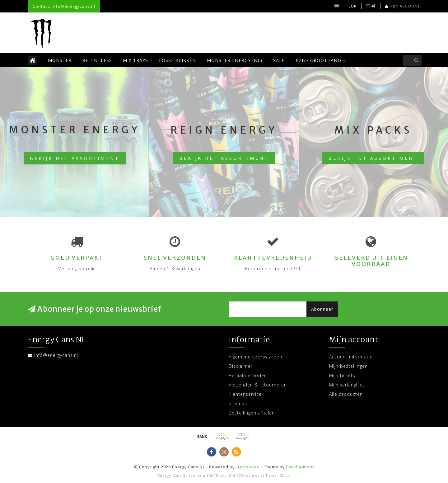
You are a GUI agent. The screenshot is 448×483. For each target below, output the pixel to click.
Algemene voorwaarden (255, 357)
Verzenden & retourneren (258, 385)
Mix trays (135, 60)
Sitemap (238, 403)
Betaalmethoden (248, 375)
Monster (60, 60)
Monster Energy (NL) (235, 60)
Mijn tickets (342, 375)
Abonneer (322, 309)
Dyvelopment (300, 467)
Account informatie (351, 357)
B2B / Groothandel (321, 60)
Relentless (97, 60)
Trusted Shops (278, 476)
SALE (279, 60)
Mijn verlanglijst (347, 385)
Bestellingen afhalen (252, 413)
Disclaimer (241, 366)
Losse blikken (177, 60)
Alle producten (346, 394)
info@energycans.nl (56, 355)
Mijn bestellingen (348, 366)
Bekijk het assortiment (75, 158)
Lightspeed (248, 467)
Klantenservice (245, 394)
